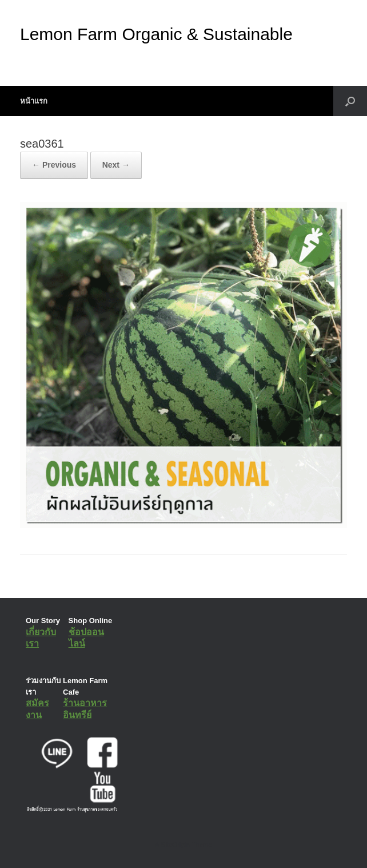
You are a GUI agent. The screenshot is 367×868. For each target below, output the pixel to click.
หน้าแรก (34, 101)
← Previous (54, 165)
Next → (116, 165)
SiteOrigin (175, 845)
